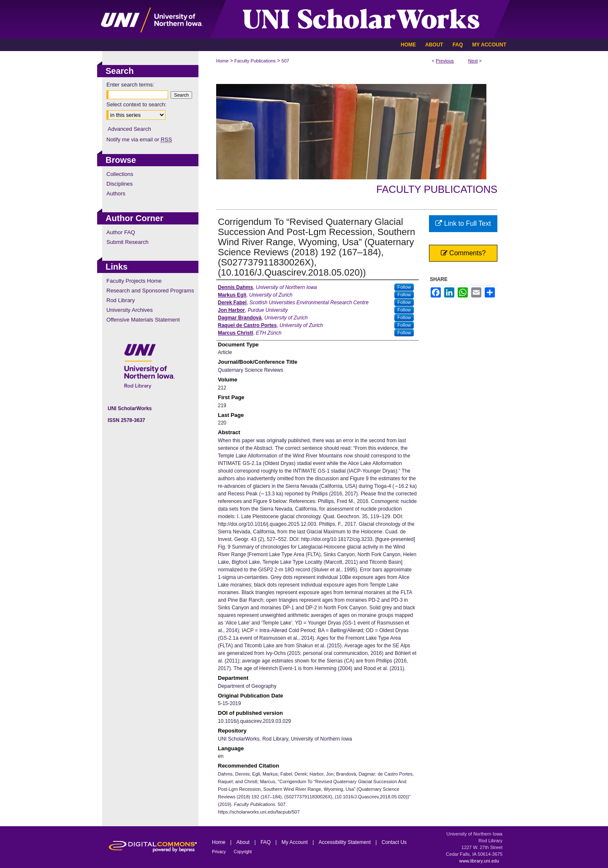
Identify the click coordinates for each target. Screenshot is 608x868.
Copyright (243, 852)
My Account (295, 842)
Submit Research (128, 242)
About (244, 842)
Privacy (220, 852)
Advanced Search (129, 129)
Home (222, 61)
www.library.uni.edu (479, 861)
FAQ (266, 842)
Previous (445, 61)
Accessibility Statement (346, 842)
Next (473, 61)
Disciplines (119, 184)
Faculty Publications (255, 61)
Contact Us (394, 842)
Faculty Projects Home (134, 281)
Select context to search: (136, 104)
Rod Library (121, 300)
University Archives (130, 310)
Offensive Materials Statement (143, 320)
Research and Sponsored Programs (150, 291)
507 (285, 61)
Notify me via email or (139, 139)
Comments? (463, 253)
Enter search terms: (130, 85)
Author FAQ (121, 232)
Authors (116, 193)
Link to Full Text (463, 223)
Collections (120, 174)
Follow (404, 287)
